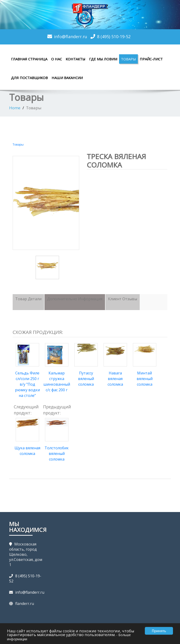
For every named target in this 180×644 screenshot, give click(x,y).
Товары (128, 59)
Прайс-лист (151, 59)
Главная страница (29, 59)
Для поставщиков (29, 78)
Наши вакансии (67, 78)
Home (15, 108)
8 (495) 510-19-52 (114, 37)
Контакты (75, 59)
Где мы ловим (103, 59)
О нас (56, 59)
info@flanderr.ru (71, 37)
